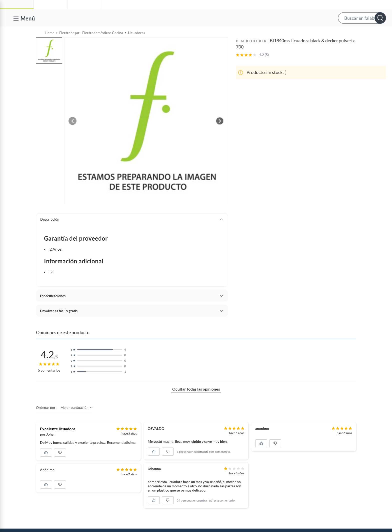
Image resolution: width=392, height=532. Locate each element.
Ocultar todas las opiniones (196, 402)
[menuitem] (328, 33)
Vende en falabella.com (292, 33)
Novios (359, 33)
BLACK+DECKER (251, 54)
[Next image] (220, 134)
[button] (201, 18)
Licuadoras (136, 45)
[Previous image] (72, 134)
